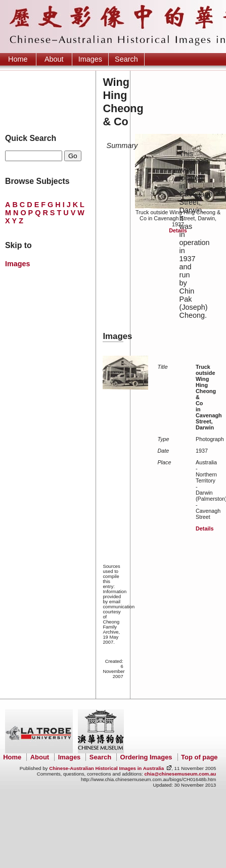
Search (126, 59)
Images (90, 59)
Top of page (199, 757)
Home (18, 59)
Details (178, 230)
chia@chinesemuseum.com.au (180, 774)
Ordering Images (146, 757)
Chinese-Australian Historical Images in (106, 768)
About (54, 59)
